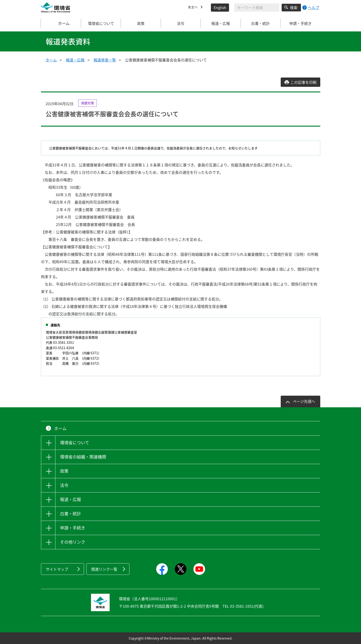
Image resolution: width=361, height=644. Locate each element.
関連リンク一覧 (104, 569)
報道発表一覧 (105, 60)
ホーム (61, 23)
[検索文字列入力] (257, 8)
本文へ (193, 7)
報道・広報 (75, 60)
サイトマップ (57, 569)
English (220, 7)
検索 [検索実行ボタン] (294, 7)
